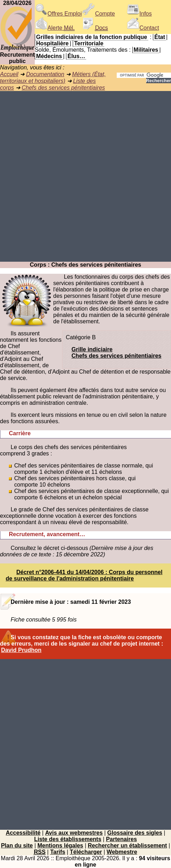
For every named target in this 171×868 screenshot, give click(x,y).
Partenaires (122, 839)
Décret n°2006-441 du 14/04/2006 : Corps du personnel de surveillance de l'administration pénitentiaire (84, 575)
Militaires (146, 50)
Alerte (55, 28)
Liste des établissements (68, 839)
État (160, 37)
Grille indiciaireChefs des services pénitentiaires (117, 353)
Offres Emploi (58, 14)
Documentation (45, 74)
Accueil (9, 74)
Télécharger (86, 852)
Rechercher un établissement (128, 846)
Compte (99, 14)
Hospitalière (53, 43)
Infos (139, 14)
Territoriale (89, 43)
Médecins (49, 56)
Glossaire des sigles (135, 833)
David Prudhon (21, 650)
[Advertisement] (85, 176)
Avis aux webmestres (74, 833)
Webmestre (122, 852)
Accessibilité (23, 833)
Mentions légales (60, 846)
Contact (143, 28)
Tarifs (57, 852)
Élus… (76, 56)
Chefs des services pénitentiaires (63, 88)
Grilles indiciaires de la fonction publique (92, 37)
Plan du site (17, 846)
